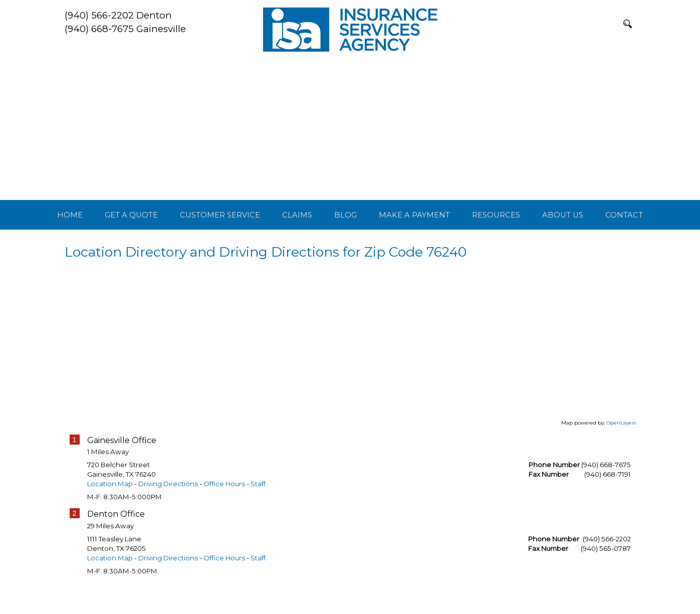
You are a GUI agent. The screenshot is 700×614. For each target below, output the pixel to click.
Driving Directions (168, 508)
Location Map (110, 508)
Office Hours (224, 508)
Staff (258, 508)
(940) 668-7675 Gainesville (125, 29)
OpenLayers (621, 446)
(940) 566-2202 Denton (118, 15)
